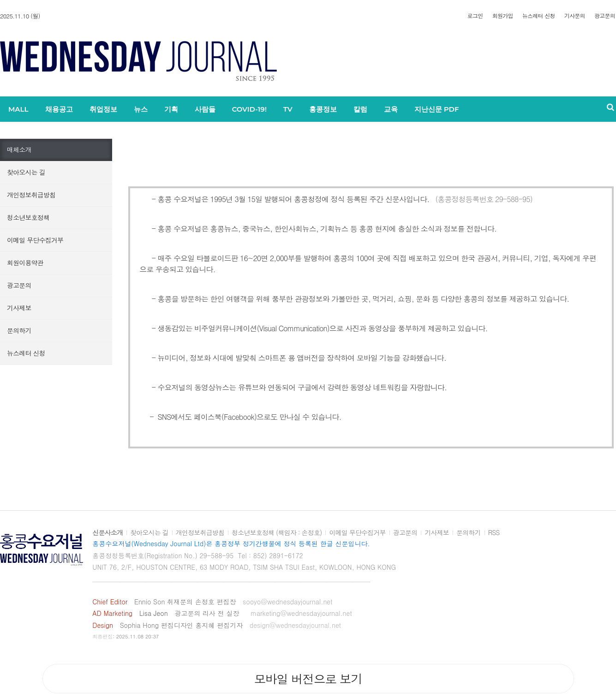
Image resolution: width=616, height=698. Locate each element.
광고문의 (605, 16)
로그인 (475, 16)
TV (288, 109)
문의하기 (19, 330)
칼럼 (360, 109)
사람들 (205, 109)
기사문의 (575, 16)
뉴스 (141, 109)
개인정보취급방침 (31, 195)
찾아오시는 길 (26, 172)
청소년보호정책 (28, 217)
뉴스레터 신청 (539, 16)
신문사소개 (108, 533)
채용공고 (59, 109)
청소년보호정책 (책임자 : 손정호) (277, 533)
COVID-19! (249, 109)
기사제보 (19, 308)
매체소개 (19, 149)
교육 (391, 109)
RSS (494, 533)
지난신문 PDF (437, 109)
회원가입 (503, 16)
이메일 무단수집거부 (35, 240)
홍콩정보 (323, 109)
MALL (18, 109)
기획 (171, 109)
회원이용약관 (25, 262)
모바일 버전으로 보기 (308, 679)
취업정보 (103, 109)
